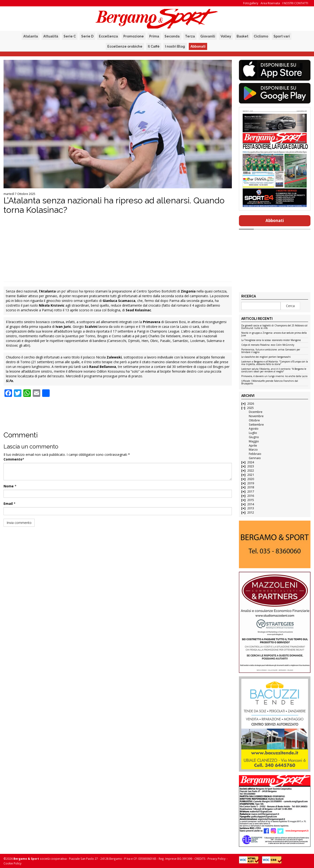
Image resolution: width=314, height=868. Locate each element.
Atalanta (31, 36)
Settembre (256, 425)
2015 (251, 500)
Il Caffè (154, 46)
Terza (190, 36)
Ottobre (254, 420)
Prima (154, 36)
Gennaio (255, 458)
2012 (251, 512)
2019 (251, 483)
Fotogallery (251, 3)
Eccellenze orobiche (125, 46)
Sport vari (282, 36)
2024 (251, 462)
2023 (251, 466)
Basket (242, 36)
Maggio (254, 441)
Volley (226, 36)
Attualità (51, 36)
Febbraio (255, 454)
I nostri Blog (175, 46)
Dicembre (256, 412)
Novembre (256, 416)
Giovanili (208, 36)
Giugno (254, 437)
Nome (9, 486)
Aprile (253, 446)
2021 (251, 475)
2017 (251, 492)
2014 (251, 504)
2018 (251, 487)
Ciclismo (261, 36)
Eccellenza (108, 36)
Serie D (87, 36)
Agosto (254, 429)
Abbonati (198, 46)
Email (8, 504)
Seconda (172, 36)
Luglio (253, 433)
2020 (251, 479)
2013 (251, 508)
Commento (13, 459)
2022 (251, 471)
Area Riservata (270, 3)
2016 (251, 496)
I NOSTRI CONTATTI (295, 3)
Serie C (70, 36)
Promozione (134, 36)
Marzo (253, 450)
